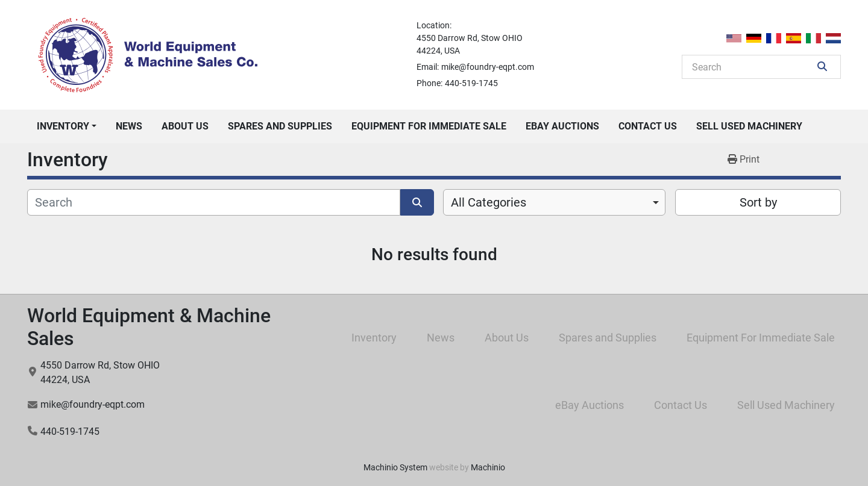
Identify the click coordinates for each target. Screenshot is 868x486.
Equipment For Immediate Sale (429, 126)
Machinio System (395, 467)
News (129, 126)
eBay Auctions (562, 126)
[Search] (753, 67)
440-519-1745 (471, 83)
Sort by (758, 202)
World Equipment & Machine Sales (149, 327)
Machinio (488, 467)
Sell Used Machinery (749, 126)
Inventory (63, 126)
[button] (67, 126)
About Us (185, 126)
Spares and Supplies (280, 126)
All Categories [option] (489, 202)
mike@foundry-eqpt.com (488, 67)
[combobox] (554, 202)
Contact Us (648, 126)
